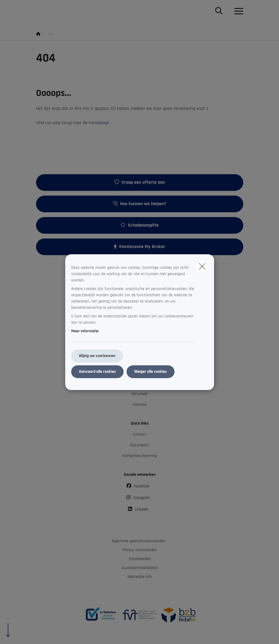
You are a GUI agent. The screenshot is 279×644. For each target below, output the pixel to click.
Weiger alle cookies (151, 372)
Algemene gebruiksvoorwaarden (138, 541)
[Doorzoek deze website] (219, 11)
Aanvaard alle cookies (97, 372)
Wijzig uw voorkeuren (97, 356)
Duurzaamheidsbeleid (139, 568)
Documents (140, 445)
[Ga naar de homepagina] (40, 11)
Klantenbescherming (139, 456)
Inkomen (140, 405)
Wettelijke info (140, 577)
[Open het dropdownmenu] (237, 11)
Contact (139, 434)
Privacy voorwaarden (140, 550)
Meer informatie (85, 331)
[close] (202, 266)
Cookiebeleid (140, 559)
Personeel (139, 394)
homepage (99, 123)
